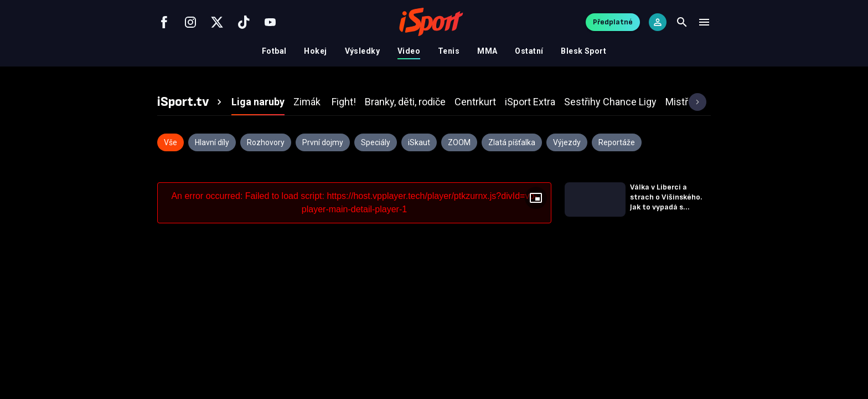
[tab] (191, 102)
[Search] (682, 22)
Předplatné (613, 22)
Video (409, 51)
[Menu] (704, 22)
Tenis (449, 51)
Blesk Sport (583, 51)
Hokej (315, 51)
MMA (487, 51)
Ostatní (529, 51)
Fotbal (274, 51)
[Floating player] (536, 198)
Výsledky (362, 51)
